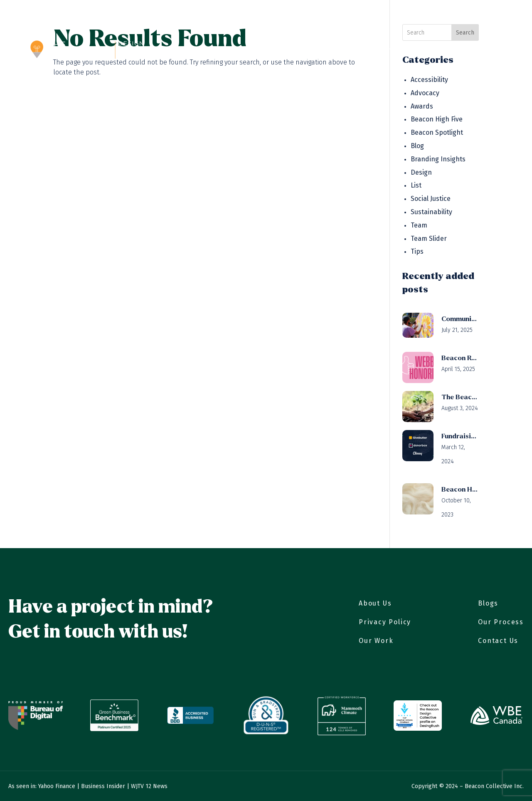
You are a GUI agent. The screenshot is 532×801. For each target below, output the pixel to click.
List (416, 185)
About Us (212, 50)
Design (421, 172)
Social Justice (431, 199)
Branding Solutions (363, 50)
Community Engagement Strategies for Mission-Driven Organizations (460, 319)
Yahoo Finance (57, 786)
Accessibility (429, 80)
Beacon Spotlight (437, 132)
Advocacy (425, 93)
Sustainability (431, 212)
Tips (417, 251)
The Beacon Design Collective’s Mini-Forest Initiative (460, 397)
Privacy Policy (385, 622)
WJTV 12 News (149, 786)
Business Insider (103, 786)
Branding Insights (438, 159)
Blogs (488, 603)
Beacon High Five (437, 119)
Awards (422, 106)
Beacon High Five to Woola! (460, 489)
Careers (418, 50)
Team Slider (429, 239)
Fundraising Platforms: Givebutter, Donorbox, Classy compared (460, 436)
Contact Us (484, 50)
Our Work (253, 50)
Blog (448, 50)
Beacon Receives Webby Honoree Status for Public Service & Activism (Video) (460, 358)
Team (419, 225)
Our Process (300, 50)
